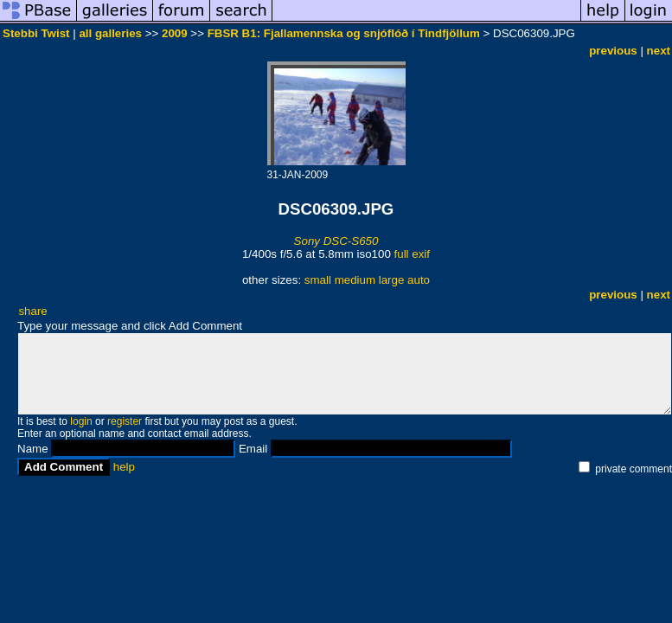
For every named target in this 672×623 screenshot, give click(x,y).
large (392, 280)
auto (419, 280)
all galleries (110, 33)
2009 (175, 33)
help (124, 467)
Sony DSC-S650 (336, 241)
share (32, 311)
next (659, 51)
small (318, 280)
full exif (412, 254)
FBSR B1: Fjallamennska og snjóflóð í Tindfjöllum (344, 33)
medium (355, 280)
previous (613, 51)
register (125, 421)
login (81, 421)
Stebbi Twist (36, 33)
